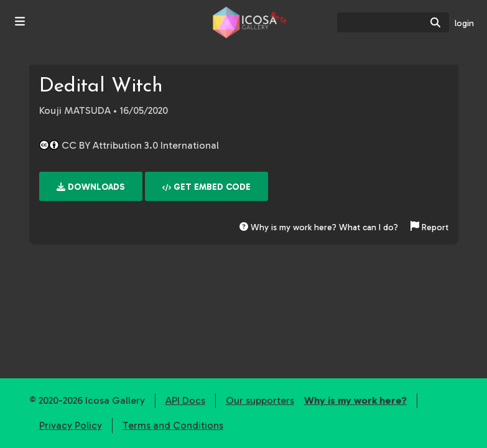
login (464, 23)
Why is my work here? (355, 400)
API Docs (185, 400)
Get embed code (206, 187)
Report (429, 227)
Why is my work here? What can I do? (319, 227)
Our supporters (260, 400)
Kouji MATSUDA (75, 110)
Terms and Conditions (173, 425)
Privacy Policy (71, 425)
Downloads (91, 187)
